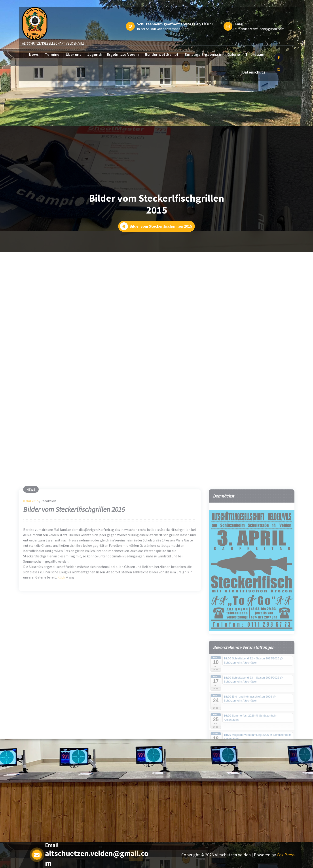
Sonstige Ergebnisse (203, 54)
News (34, 54)
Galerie (234, 54)
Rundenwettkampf (162, 54)
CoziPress (286, 855)
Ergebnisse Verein (123, 54)
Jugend (94, 54)
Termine (52, 54)
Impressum (256, 54)
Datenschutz (254, 72)
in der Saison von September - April (163, 29)
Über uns (74, 54)
